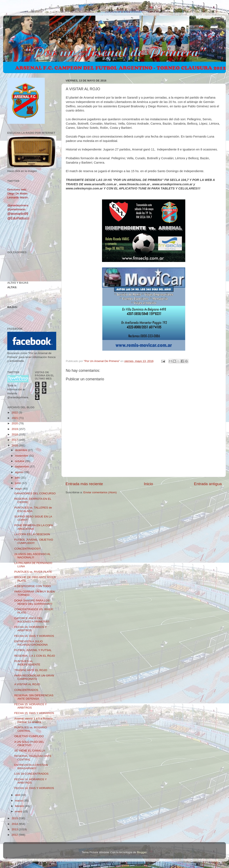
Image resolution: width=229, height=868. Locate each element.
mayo (19, 489)
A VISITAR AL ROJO (27, 684)
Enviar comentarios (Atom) (100, 492)
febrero (20, 806)
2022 (15, 413)
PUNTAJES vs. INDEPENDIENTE (27, 663)
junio (18, 483)
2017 (15, 440)
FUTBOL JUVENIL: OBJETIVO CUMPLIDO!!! (34, 541)
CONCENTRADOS (26, 690)
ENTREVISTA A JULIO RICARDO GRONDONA (31, 643)
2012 (15, 835)
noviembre (22, 456)
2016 (15, 445)
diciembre (21, 450)
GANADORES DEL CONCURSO (35, 493)
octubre (20, 461)
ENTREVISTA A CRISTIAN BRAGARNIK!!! (31, 767)
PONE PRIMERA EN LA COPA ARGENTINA (34, 527)
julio (18, 478)
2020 (15, 423)
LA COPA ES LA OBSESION (32, 534)
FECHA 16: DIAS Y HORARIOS (34, 636)
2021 (15, 418)
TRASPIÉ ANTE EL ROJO (31, 670)
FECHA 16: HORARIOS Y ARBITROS (31, 629)
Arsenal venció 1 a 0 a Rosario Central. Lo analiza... (34, 720)
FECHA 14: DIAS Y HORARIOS (34, 788)
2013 (15, 829)
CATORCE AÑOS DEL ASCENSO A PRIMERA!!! (32, 620)
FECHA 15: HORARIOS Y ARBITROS (31, 706)
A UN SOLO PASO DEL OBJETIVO (29, 743)
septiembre (22, 467)
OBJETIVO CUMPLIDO (29, 736)
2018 (15, 434)
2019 (15, 429)
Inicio (148, 484)
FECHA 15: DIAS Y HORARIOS (34, 713)
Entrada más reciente (84, 484)
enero (19, 811)
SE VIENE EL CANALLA (30, 751)
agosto (20, 472)
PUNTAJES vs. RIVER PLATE (33, 572)
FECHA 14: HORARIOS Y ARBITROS (31, 781)
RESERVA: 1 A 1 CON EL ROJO (35, 656)
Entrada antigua (208, 484)
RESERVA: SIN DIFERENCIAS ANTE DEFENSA (34, 697)
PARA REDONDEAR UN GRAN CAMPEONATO (34, 677)
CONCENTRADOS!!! (27, 549)
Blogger (142, 852)
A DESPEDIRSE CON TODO (33, 586)
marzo (19, 801)
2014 (15, 824)
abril (18, 795)
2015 (15, 818)
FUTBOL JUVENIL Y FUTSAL (33, 650)
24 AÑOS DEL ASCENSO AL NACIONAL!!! (32, 556)
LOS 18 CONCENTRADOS (31, 774)
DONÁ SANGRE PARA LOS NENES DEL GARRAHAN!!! (33, 602)
